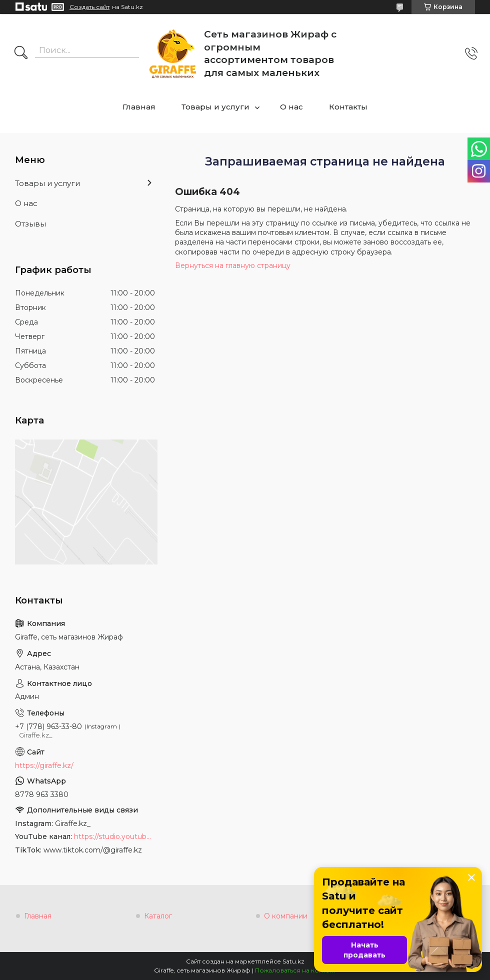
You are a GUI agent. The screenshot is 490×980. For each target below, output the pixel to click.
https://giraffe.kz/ (44, 765)
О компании (286, 916)
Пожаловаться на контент (295, 970)
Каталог (158, 916)
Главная (139, 107)
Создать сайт (89, 7)
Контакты (348, 107)
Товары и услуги (215, 107)
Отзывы (30, 224)
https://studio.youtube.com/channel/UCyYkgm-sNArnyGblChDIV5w (114, 836)
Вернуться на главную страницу (233, 265)
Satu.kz (293, 961)
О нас (291, 107)
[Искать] (21, 53)
